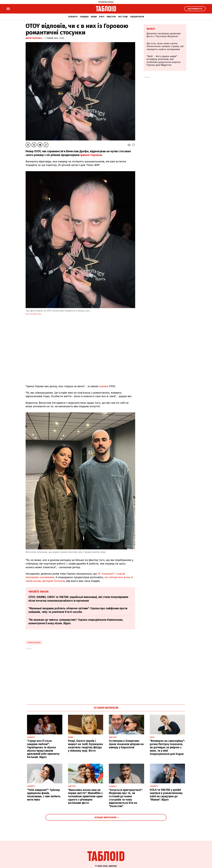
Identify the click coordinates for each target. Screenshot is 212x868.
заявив (104, 386)
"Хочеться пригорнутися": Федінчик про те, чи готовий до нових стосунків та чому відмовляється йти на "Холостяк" (126, 798)
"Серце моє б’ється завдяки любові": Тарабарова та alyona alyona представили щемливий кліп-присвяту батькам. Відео (43, 749)
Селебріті (73, 17)
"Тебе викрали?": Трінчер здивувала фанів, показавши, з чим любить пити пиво (44, 795)
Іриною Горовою (91, 155)
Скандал (84, 17)
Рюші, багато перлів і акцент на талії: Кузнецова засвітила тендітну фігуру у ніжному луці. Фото (85, 746)
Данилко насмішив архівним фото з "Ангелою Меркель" (164, 35)
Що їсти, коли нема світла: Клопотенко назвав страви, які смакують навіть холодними (165, 46)
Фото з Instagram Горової (33, 314)
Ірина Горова (34, 643)
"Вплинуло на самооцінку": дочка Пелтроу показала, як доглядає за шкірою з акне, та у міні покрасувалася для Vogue (167, 747)
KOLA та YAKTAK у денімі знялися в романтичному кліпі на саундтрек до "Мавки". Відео (166, 795)
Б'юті (102, 17)
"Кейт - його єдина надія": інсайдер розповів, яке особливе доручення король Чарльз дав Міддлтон (163, 61)
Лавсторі (111, 17)
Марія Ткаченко (34, 38)
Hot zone (123, 17)
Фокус (151, 29)
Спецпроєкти (137, 17)
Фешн (94, 17)
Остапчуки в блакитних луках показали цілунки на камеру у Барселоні (126, 744)
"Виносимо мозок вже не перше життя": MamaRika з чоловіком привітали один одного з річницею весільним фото (85, 796)
